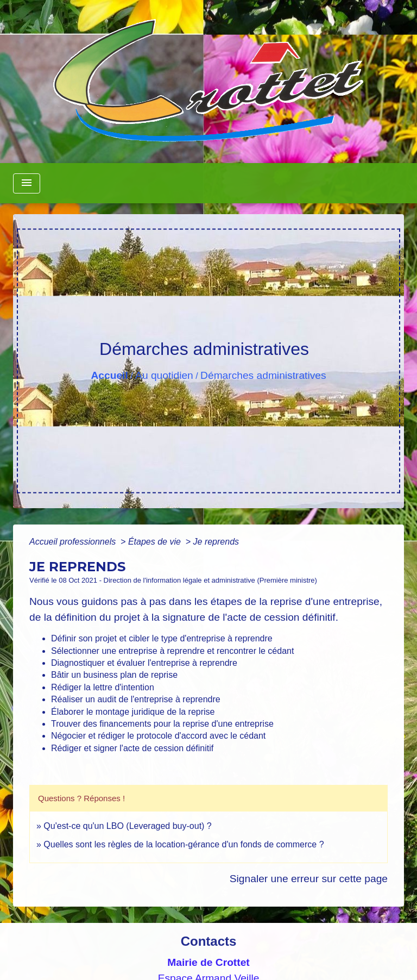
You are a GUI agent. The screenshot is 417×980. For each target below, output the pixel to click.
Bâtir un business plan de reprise (114, 675)
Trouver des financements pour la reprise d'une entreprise (162, 724)
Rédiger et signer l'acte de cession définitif (132, 748)
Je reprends (216, 542)
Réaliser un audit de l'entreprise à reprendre (136, 699)
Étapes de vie (156, 542)
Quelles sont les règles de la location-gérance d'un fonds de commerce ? (184, 844)
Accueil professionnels (74, 542)
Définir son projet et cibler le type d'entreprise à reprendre (162, 638)
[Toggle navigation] (27, 183)
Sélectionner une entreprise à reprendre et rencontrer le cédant (172, 651)
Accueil (109, 375)
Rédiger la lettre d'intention (103, 687)
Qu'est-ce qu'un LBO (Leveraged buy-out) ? (127, 826)
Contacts (209, 941)
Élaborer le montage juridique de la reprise (133, 712)
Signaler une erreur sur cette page (309, 879)
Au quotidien (164, 375)
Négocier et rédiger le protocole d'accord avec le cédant (158, 736)
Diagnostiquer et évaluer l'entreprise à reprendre (144, 663)
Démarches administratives (263, 375)
